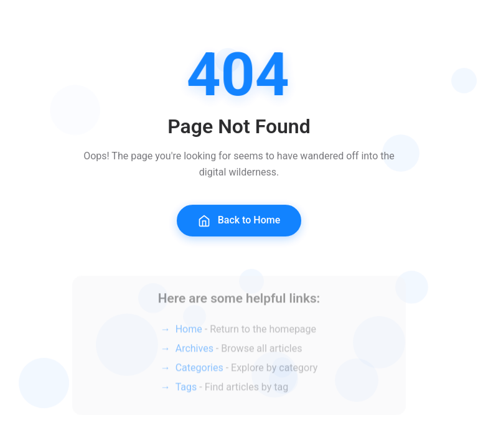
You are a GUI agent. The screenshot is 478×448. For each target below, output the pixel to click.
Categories (199, 371)
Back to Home (239, 222)
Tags (186, 390)
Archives (194, 352)
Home (189, 333)
